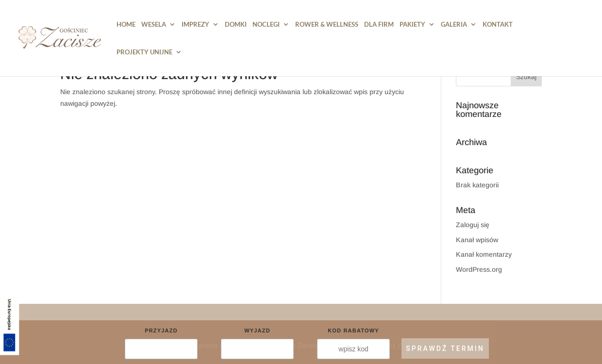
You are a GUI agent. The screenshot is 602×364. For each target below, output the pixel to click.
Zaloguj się (473, 225)
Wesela (154, 25)
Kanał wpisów (477, 240)
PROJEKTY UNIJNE (144, 52)
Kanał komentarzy (484, 254)
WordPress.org (479, 269)
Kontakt (498, 25)
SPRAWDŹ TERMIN (445, 348)
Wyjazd (257, 331)
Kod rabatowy (353, 331)
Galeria (454, 25)
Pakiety (412, 25)
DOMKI (236, 25)
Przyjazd (161, 331)
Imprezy (195, 25)
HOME (126, 25)
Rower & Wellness (327, 25)
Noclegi (266, 25)
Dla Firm (379, 25)
